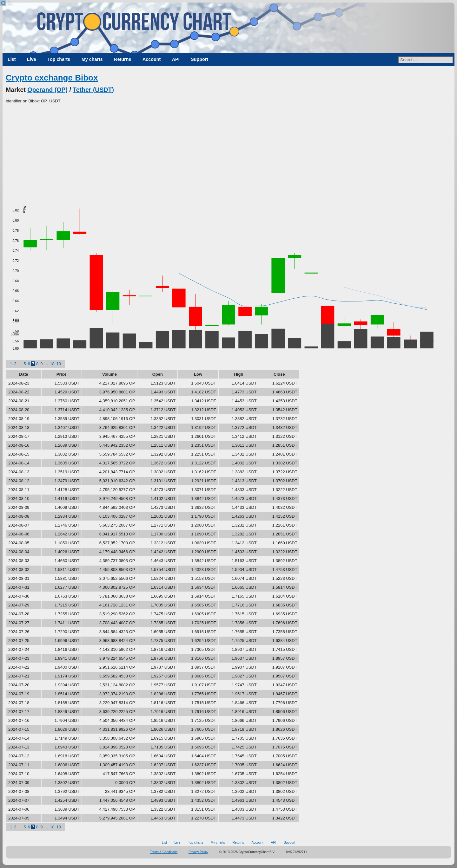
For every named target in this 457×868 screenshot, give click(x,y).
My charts (92, 59)
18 (52, 364)
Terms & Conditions (164, 852)
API (176, 59)
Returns (123, 59)
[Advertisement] (228, 152)
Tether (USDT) (93, 90)
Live (32, 59)
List (12, 59)
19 (59, 364)
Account (152, 59)
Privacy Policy (198, 852)
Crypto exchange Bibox (52, 78)
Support (199, 59)
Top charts (59, 59)
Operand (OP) (47, 90)
